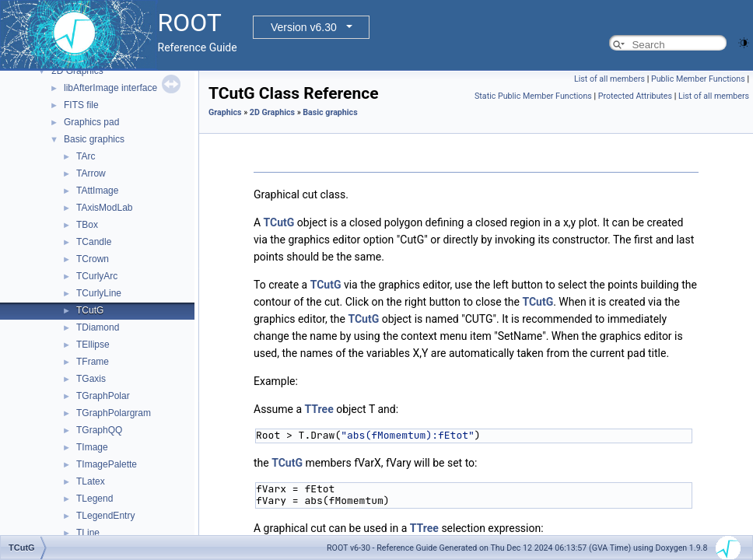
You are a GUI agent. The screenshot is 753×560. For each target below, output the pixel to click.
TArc (86, 156)
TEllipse (93, 345)
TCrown (93, 259)
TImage (92, 447)
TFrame (93, 362)
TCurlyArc (97, 276)
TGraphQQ (99, 430)
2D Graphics (77, 71)
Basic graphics (94, 139)
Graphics (225, 112)
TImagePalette (107, 464)
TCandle (94, 242)
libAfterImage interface (110, 88)
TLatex (91, 481)
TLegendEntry (105, 516)
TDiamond (98, 327)
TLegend (95, 499)
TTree (319, 409)
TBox (87, 225)
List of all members (609, 79)
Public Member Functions (698, 79)
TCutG (90, 310)
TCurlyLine (99, 293)
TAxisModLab (104, 208)
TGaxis (91, 379)
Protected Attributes (635, 96)
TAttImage (97, 191)
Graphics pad (91, 122)
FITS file (81, 105)
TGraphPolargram (114, 413)
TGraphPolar (103, 396)
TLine (88, 533)
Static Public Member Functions (533, 96)
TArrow (91, 173)
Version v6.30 (304, 27)
